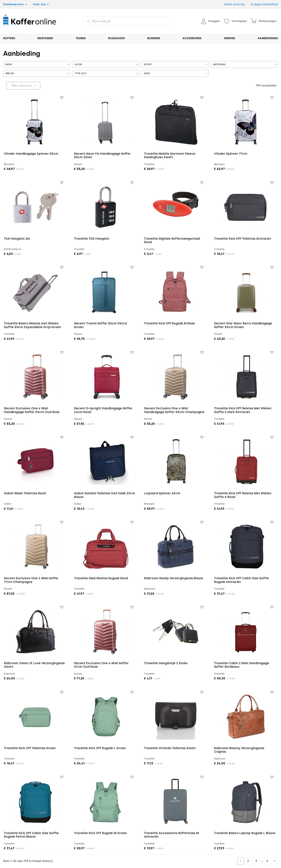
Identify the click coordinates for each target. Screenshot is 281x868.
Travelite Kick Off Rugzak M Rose (169, 323)
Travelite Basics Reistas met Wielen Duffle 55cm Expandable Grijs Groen (32, 325)
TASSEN (81, 38)
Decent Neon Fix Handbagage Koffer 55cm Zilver (102, 155)
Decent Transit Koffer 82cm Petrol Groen (100, 325)
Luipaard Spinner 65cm (162, 493)
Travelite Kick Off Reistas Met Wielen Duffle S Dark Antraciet (243, 410)
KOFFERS (9, 38)
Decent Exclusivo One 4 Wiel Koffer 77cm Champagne (31, 580)
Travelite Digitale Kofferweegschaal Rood (172, 240)
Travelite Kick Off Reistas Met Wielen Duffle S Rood (243, 495)
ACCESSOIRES (192, 38)
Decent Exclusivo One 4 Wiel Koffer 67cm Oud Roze (101, 665)
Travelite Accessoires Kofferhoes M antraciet (171, 835)
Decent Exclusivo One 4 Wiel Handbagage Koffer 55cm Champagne (174, 410)
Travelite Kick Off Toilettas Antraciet (243, 239)
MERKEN (230, 38)
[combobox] (127, 21)
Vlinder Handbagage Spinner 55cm (31, 154)
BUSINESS (154, 38)
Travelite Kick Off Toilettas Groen (30, 748)
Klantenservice (15, 4)
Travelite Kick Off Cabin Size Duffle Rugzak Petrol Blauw (31, 835)
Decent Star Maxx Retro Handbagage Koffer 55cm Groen (243, 325)
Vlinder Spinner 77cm (231, 154)
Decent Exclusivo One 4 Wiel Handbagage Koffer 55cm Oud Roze (32, 410)
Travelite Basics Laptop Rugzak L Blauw (245, 833)
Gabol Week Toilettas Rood (25, 493)
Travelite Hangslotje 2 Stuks (166, 663)
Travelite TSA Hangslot (92, 239)
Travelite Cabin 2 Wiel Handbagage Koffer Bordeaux (242, 665)
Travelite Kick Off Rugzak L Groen (100, 748)
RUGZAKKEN (116, 38)
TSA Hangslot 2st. (17, 239)
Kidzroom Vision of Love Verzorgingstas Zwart (34, 665)
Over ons (41, 4)
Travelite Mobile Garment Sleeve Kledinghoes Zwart (170, 155)
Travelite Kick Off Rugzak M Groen (100, 833)
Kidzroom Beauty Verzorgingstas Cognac (239, 750)
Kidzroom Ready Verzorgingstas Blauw (174, 578)
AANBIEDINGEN (268, 38)
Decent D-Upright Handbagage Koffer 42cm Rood (103, 410)
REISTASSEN (45, 38)
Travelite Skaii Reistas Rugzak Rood (101, 578)
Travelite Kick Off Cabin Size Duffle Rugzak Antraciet (241, 580)
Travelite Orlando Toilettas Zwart (170, 748)
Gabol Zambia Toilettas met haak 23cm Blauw (104, 495)
